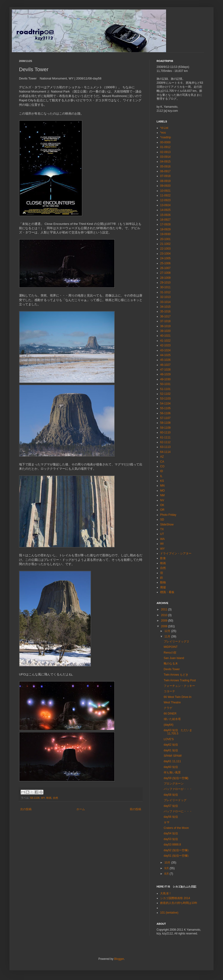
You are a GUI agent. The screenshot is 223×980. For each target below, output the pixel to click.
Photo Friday (168, 515)
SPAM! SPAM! (173, 756)
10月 (168, 863)
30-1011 (165, 287)
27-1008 (165, 273)
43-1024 (165, 350)
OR (162, 510)
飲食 (163, 558)
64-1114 (165, 452)
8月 (167, 874)
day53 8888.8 (172, 845)
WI (162, 544)
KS (162, 481)
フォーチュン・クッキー (179, 686)
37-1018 (165, 321)
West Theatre (172, 702)
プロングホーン (174, 784)
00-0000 (165, 142)
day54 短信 (171, 833)
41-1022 (165, 341)
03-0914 (165, 157)
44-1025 (165, 355)
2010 (165, 615)
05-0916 (165, 167)
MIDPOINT (171, 647)
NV (162, 500)
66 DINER (170, 714)
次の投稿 (26, 809)
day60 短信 (171, 767)
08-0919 (165, 181)
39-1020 (165, 331)
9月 (167, 868)
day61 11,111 (172, 761)
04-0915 (165, 162)
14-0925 (165, 210)
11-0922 (165, 195)
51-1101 (165, 389)
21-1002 (165, 244)
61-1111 (165, 437)
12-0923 (165, 200)
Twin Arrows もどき (176, 675)
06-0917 (165, 171)
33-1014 (165, 302)
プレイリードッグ (175, 800)
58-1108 (35, 798)
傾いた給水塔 (172, 719)
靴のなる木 (171, 664)
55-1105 (165, 408)
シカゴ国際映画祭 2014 (175, 898)
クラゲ (168, 708)
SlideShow (167, 525)
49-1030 (165, 379)
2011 (165, 609)
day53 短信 (171, 839)
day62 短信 (171, 745)
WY (43, 798)
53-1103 (165, 399)
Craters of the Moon (176, 828)
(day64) (169, 725)
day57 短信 (171, 806)
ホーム (81, 809)
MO (162, 491)
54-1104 (165, 404)
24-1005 (165, 258)
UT (162, 534)
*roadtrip (165, 137)
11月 (168, 636)
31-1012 (165, 292)
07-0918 (165, 176)
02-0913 (165, 152)
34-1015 (165, 307)
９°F (167, 822)
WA (162, 539)
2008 (165, 626)
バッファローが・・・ (178, 789)
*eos (163, 133)
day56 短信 (171, 817)
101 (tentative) (169, 913)
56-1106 (165, 413)
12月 (168, 631)
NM (162, 495)
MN (162, 486)
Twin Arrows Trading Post (180, 680)
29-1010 (165, 283)
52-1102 (165, 394)
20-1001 (165, 239)
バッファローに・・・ (178, 811)
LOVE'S (169, 739)
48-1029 (165, 374)
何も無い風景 (172, 772)
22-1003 (165, 249)
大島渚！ (166, 893)
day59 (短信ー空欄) (176, 778)
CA (162, 462)
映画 (49, 798)
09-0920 (165, 186)
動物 (163, 582)
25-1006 (165, 263)
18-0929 (165, 229)
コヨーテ (169, 691)
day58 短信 (171, 795)
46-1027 (165, 365)
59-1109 (165, 428)
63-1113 (165, 447)
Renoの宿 (170, 653)
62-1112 (165, 442)
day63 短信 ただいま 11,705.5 (178, 732)
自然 (56, 798)
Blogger (119, 959)
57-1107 (165, 418)
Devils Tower (172, 669)
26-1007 (165, 268)
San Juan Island (174, 658)
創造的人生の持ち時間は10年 (179, 903)
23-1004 (165, 254)
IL (161, 476)
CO (162, 466)
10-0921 (165, 191)
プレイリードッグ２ (177, 641)
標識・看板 (167, 592)
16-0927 (165, 220)
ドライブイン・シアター (176, 553)
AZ (162, 457)
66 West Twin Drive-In (178, 697)
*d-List (164, 128)
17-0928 (165, 224)
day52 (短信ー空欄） (177, 850)
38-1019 (165, 326)
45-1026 (165, 360)
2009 (165, 621)
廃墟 (163, 587)
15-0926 (165, 215)
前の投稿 (135, 809)
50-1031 (165, 384)
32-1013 (165, 297)
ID (162, 471)
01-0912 (165, 147)
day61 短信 (171, 750)
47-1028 (165, 370)
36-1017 (165, 316)
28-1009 (165, 278)
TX (162, 529)
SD (162, 520)
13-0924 (165, 205)
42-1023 (165, 345)
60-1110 (165, 432)
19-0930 (165, 234)
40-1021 (165, 336)
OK (162, 505)
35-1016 (165, 311)
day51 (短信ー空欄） (177, 856)
